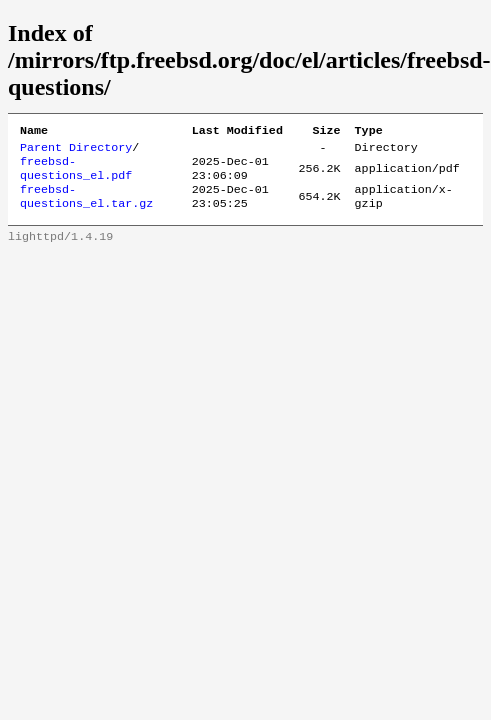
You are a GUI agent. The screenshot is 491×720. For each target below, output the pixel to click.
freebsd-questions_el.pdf (76, 175)
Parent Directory (76, 151)
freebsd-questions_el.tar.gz (86, 207)
